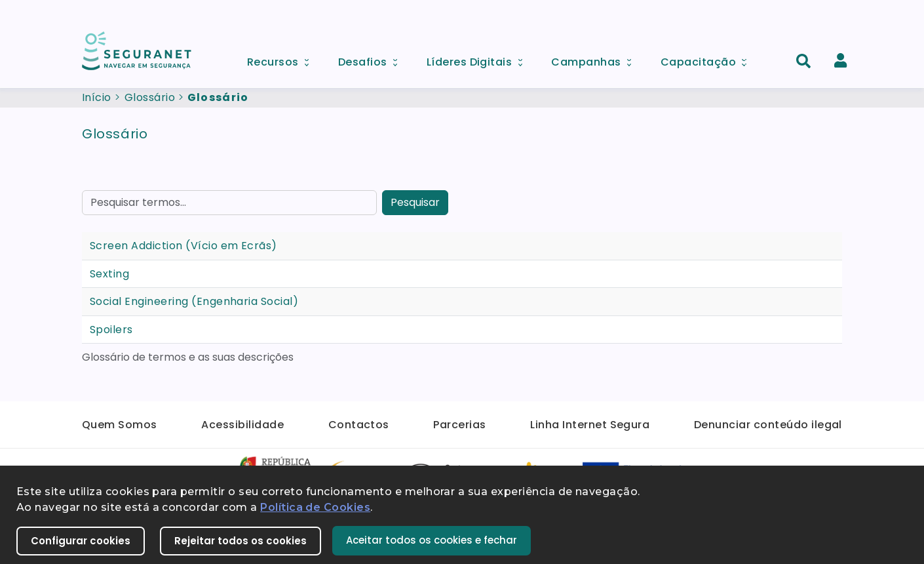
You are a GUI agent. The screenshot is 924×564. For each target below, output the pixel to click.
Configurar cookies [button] (81, 541)
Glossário (150, 97)
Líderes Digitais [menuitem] (479, 59)
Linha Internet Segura (590, 425)
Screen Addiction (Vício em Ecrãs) (183, 246)
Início (97, 97)
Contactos (359, 425)
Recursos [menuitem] (282, 59)
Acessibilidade (242, 425)
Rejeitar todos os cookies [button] (241, 541)
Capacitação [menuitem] (708, 59)
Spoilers (111, 330)
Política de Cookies (315, 507)
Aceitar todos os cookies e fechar (432, 540)
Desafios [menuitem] (372, 59)
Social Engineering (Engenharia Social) (194, 301)
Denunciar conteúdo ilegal (768, 425)
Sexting (109, 274)
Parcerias (459, 425)
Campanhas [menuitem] (596, 59)
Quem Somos (120, 425)
